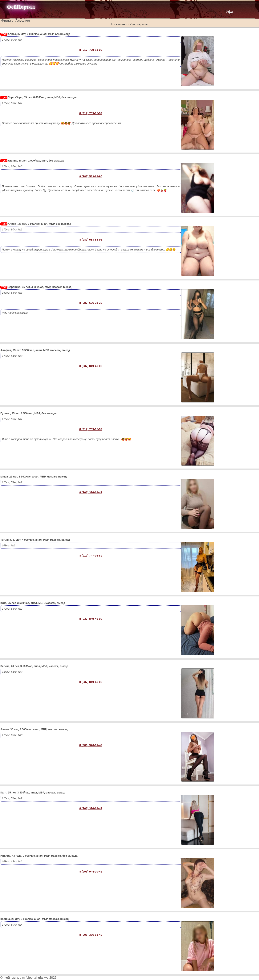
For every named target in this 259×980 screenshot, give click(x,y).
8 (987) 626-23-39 (91, 303)
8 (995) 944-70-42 (91, 871)
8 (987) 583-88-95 (91, 176)
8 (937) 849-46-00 (91, 366)
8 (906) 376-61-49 (91, 492)
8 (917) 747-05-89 (91, 555)
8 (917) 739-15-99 (91, 50)
